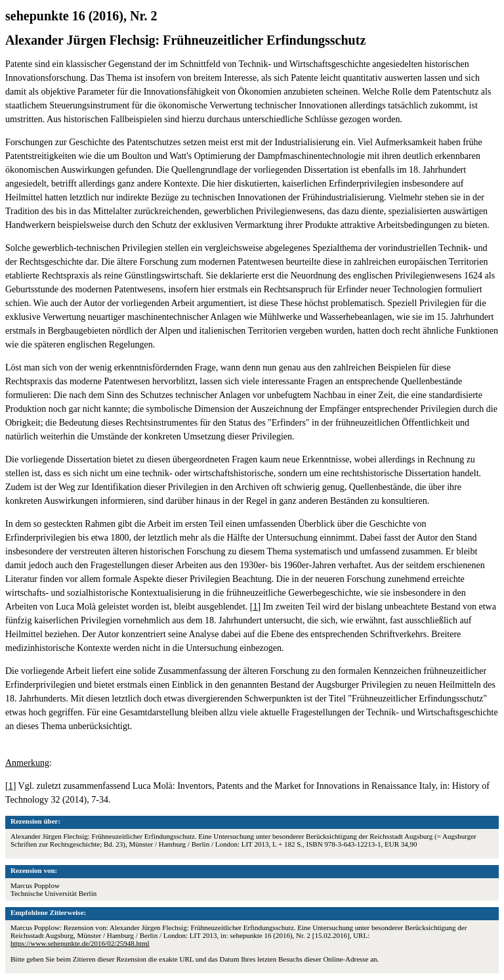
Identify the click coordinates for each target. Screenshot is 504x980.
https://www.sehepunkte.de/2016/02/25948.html (80, 943)
